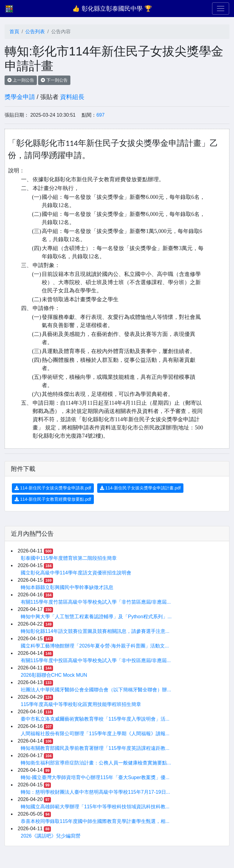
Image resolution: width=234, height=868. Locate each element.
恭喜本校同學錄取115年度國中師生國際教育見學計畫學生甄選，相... (95, 821)
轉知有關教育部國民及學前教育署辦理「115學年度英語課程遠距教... (95, 748)
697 (100, 115)
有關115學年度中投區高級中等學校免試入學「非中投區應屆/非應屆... (96, 660)
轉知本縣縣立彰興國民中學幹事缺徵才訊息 (67, 587)
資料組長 (72, 97)
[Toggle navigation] (221, 9)
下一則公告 (54, 80)
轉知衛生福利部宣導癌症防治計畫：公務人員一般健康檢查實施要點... (96, 763)
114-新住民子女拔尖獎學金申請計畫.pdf (140, 488)
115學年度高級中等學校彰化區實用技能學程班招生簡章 (81, 704)
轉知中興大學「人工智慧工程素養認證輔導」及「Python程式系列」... (96, 617)
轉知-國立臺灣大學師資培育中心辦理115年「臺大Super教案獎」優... (95, 777)
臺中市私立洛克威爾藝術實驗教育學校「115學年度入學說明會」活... (95, 719)
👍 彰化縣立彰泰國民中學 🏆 (112, 9)
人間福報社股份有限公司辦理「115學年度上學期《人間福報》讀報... (95, 734)
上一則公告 (21, 80)
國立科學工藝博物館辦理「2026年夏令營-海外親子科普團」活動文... (95, 646)
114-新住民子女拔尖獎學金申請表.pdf (53, 488)
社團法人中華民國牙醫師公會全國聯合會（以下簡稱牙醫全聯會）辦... (96, 690)
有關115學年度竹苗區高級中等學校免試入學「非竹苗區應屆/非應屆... (96, 602)
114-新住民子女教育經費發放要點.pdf (53, 499)
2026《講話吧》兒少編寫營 (51, 836)
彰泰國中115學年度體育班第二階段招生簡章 (69, 558)
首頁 (14, 32)
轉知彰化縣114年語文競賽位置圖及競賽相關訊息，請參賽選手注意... (95, 631)
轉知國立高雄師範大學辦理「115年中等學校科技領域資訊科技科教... (95, 807)
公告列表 (35, 32)
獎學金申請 (20, 97)
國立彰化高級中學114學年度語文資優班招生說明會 (76, 573)
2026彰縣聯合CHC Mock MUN (54, 675)
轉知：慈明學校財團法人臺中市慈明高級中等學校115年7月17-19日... (95, 792)
